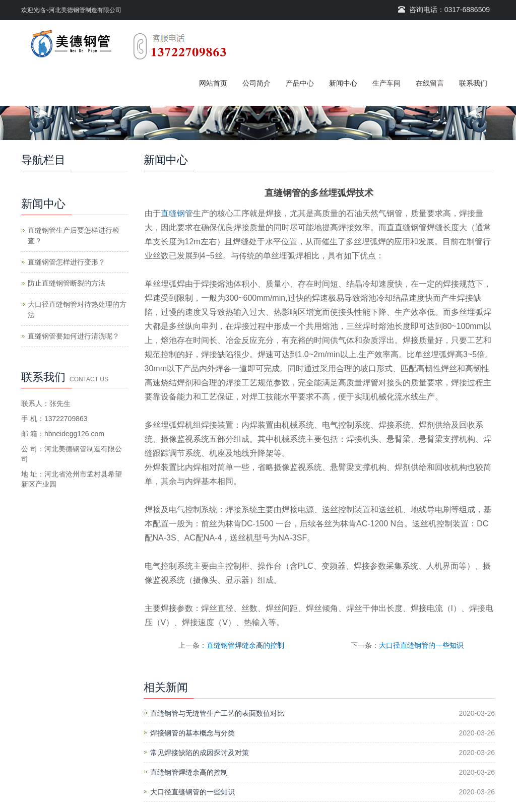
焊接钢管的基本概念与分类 (192, 733)
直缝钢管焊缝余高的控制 (245, 645)
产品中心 (300, 83)
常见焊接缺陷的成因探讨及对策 (200, 753)
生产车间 (386, 83)
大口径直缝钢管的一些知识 (421, 645)
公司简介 (256, 83)
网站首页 (213, 83)
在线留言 (430, 83)
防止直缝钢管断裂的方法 (67, 283)
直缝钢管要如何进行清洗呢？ (74, 336)
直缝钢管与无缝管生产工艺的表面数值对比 (217, 713)
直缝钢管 (177, 213)
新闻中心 (343, 83)
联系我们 (473, 83)
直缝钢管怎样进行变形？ (67, 262)
